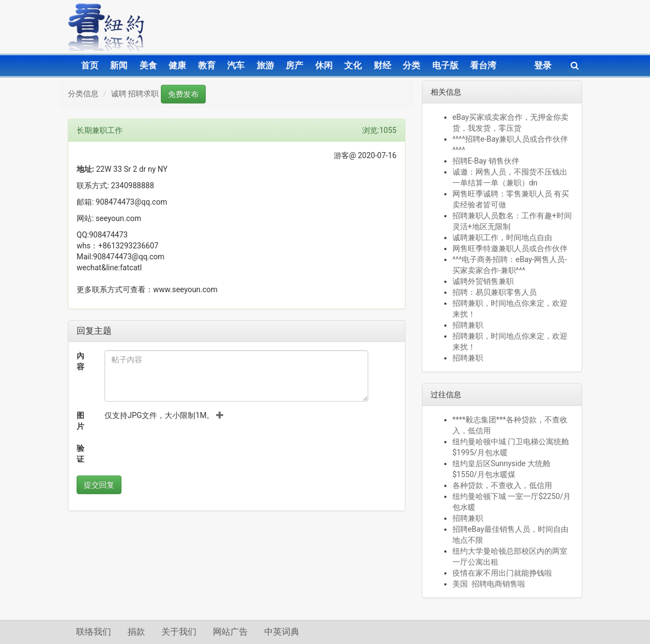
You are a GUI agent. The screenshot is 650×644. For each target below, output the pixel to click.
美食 (148, 65)
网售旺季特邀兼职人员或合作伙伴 (510, 248)
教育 (207, 65)
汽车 (236, 65)
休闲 (324, 65)
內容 (80, 361)
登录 (543, 65)
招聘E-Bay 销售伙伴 (486, 161)
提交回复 (99, 485)
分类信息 (83, 94)
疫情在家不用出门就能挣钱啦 (502, 573)
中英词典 (282, 632)
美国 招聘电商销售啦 (489, 584)
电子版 (445, 65)
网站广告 (230, 632)
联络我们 (94, 632)
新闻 (119, 65)
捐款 (136, 632)
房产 (294, 65)
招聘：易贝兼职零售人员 (495, 292)
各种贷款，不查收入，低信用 (502, 485)
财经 (382, 65)
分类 (411, 65)
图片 (80, 421)
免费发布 (183, 94)
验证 (80, 454)
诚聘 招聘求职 (135, 94)
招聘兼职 (468, 325)
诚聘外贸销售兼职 (483, 281)
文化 (353, 65)
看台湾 (483, 65)
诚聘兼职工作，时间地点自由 (502, 237)
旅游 (265, 65)
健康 (177, 65)
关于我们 (179, 632)
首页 (90, 65)
